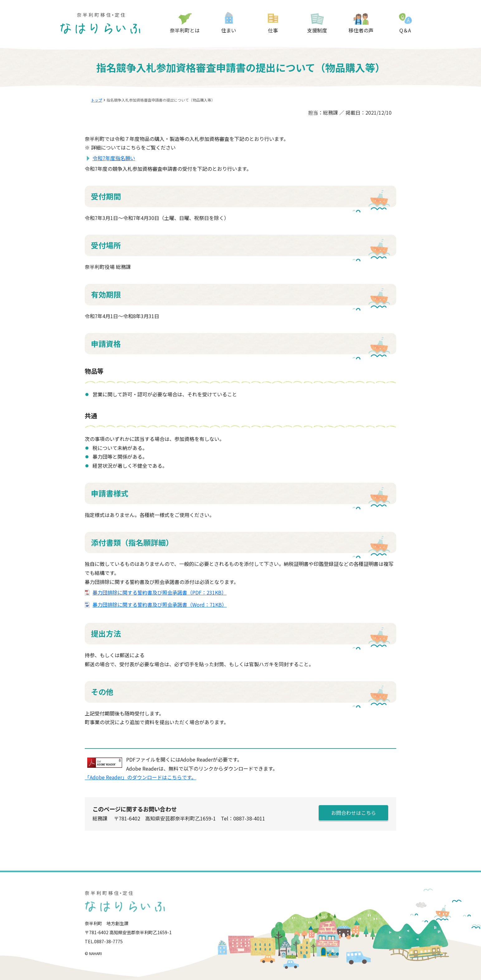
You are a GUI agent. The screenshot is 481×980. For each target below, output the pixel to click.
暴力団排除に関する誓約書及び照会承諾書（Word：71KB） (160, 605)
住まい (229, 30)
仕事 (273, 30)
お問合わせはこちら (354, 813)
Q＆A (405, 30)
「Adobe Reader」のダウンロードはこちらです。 (140, 777)
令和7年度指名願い (114, 158)
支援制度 (317, 30)
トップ (97, 100)
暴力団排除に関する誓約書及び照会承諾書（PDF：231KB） (160, 592)
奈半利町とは (185, 30)
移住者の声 (361, 30)
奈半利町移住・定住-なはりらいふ (100, 23)
